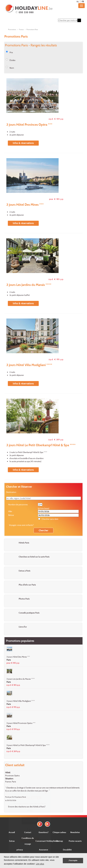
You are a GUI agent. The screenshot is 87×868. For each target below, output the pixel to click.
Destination (11, 492)
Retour (11, 515)
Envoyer (30, 840)
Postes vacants (75, 841)
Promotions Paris (32, 29)
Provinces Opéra (12, 775)
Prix (11, 52)
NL (78, 2)
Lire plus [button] (40, 864)
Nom (12, 68)
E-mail (30, 829)
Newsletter (75, 832)
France (21, 29)
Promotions (12, 29)
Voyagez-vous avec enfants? (21, 525)
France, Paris (11, 782)
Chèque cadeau (59, 832)
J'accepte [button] (73, 860)
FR (83, 2)
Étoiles (12, 60)
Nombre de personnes (18, 504)
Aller (10, 511)
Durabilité (67, 850)
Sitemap (59, 841)
